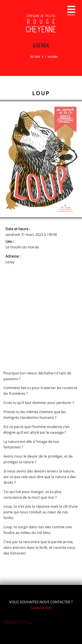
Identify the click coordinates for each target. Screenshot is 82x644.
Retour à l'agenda (41, 57)
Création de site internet (17, 621)
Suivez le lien (41, 608)
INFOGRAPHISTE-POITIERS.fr (18, 623)
